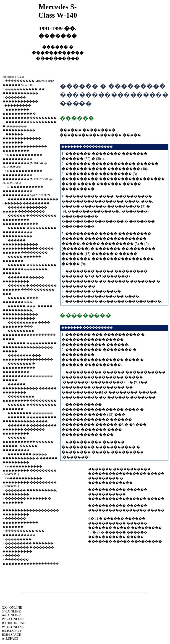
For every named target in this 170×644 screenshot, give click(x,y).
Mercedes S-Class (13, 77)
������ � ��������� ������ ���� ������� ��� (30, 290)
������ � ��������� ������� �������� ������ (30, 269)
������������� (110, 483)
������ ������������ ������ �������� (30, 388)
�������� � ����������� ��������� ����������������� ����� (28, 372)
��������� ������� (29, 543)
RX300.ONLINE (14, 623)
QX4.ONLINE (12, 607)
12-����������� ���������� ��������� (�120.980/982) (26, 191)
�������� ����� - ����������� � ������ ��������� (30, 458)
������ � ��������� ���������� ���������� (30, 232)
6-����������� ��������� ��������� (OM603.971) (30, 470)
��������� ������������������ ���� (29, 335)
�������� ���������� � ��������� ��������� (30, 114)
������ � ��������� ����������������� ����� (30, 347)
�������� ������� (30, 413)
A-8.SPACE (10, 639)
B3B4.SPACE (11, 635)
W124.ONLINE (13, 619)
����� (12, 555)
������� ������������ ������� (20, 523)
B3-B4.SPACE (12, 631)
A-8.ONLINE (11, 615)
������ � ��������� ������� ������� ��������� (30, 429)
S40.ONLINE (11, 611)
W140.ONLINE (13, 627)
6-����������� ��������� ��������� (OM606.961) (30, 482)
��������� (18, 105)
